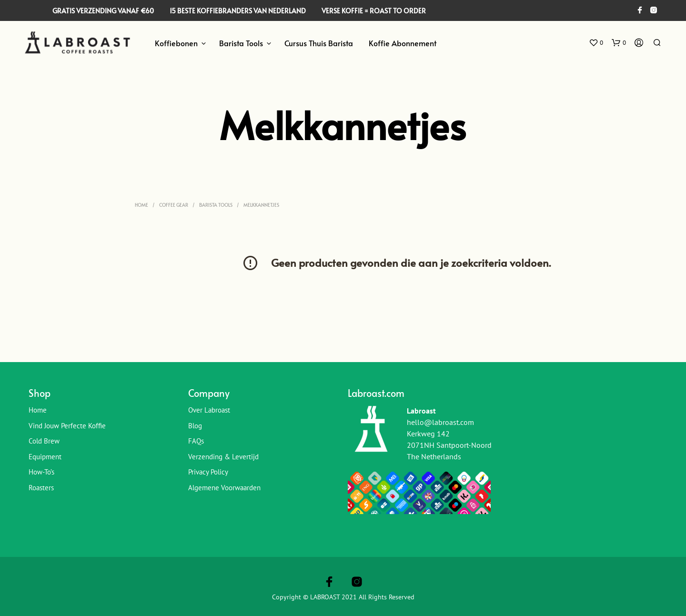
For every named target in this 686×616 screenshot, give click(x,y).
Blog (195, 426)
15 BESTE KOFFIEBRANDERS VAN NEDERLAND (238, 11)
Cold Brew (44, 441)
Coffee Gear (174, 205)
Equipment (45, 457)
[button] (596, 43)
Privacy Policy (208, 472)
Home (141, 205)
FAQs (196, 441)
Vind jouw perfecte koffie (67, 426)
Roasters (41, 488)
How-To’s (41, 472)
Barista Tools (241, 43)
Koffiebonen (176, 43)
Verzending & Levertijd (223, 457)
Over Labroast (209, 410)
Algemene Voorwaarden (224, 488)
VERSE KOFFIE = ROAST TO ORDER (374, 11)
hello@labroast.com (440, 422)
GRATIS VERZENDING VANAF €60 (103, 11)
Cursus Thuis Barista (319, 43)
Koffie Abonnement (403, 43)
